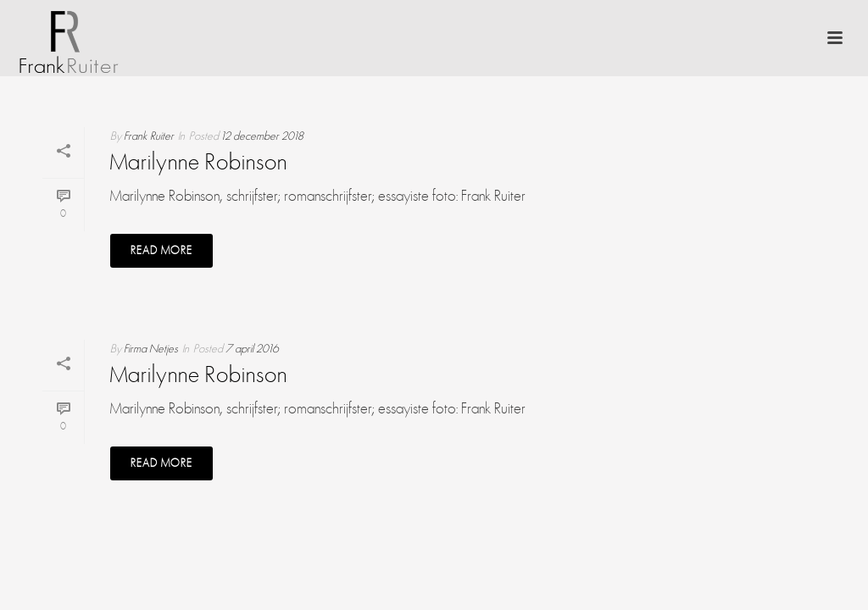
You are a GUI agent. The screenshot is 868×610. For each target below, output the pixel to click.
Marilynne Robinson (199, 164)
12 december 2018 (262, 136)
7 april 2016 (252, 349)
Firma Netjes (151, 349)
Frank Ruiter (149, 136)
